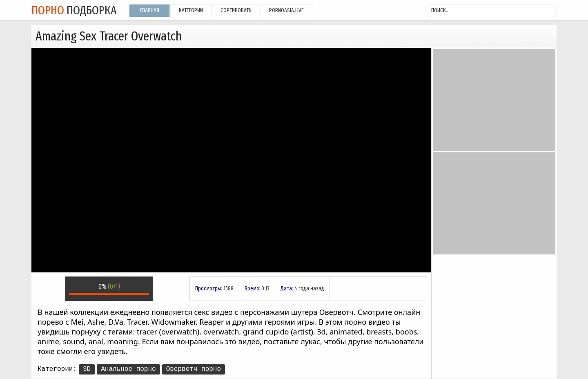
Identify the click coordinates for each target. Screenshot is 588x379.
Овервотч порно (194, 369)
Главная (150, 10)
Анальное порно (128, 369)
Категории (191, 10)
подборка (74, 10)
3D (87, 369)
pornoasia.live (286, 10)
